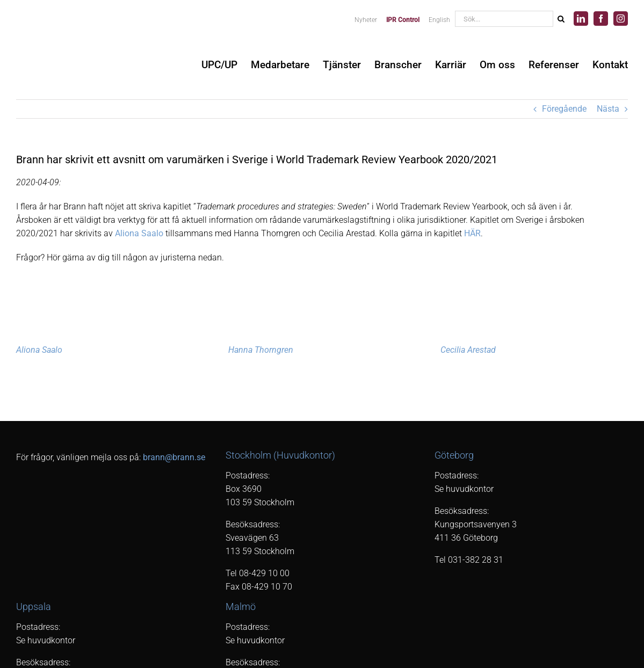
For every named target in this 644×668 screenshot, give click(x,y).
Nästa (608, 109)
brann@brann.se (174, 457)
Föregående (564, 109)
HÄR (472, 233)
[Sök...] (504, 19)
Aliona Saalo (139, 233)
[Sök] (561, 19)
